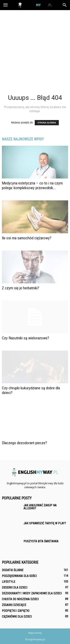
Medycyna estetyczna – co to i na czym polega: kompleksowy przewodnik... (32, 185)
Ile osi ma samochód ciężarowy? (27, 238)
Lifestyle (8, 582)
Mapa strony (35, 633)
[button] (65, 5)
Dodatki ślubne (13, 570)
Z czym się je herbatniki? (21, 288)
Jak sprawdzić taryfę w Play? (45, 523)
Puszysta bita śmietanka (41, 541)
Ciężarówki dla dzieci (17, 617)
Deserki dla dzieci (15, 588)
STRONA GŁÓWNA (47, 123)
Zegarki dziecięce (14, 605)
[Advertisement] (35, 47)
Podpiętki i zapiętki (16, 611)
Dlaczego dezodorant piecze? (24, 443)
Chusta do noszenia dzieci (20, 599)
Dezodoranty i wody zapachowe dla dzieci (32, 593)
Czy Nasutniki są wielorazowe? (25, 338)
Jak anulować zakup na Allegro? (40, 507)
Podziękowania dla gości (19, 576)
